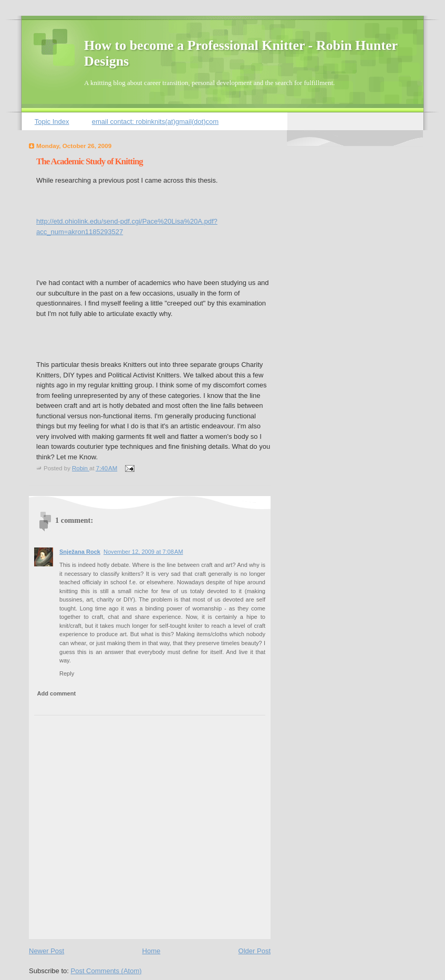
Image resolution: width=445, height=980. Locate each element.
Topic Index (52, 122)
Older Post (255, 951)
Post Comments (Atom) (106, 971)
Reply (67, 673)
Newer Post (46, 951)
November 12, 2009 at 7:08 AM (143, 552)
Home (152, 951)
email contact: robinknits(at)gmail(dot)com (155, 122)
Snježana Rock (80, 552)
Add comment (57, 693)
